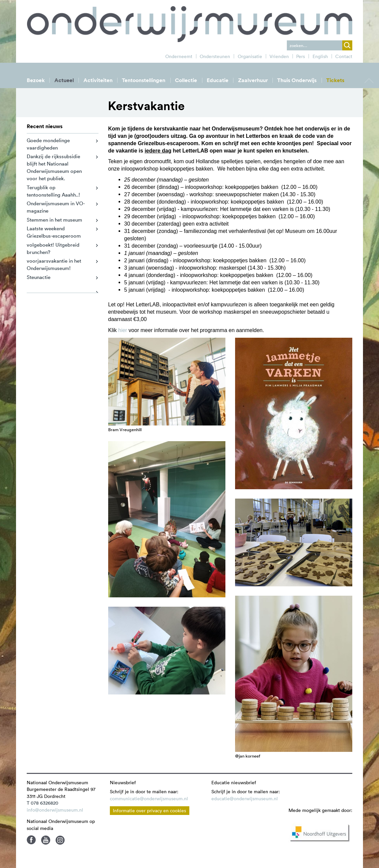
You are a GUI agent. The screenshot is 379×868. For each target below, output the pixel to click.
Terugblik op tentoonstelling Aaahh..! (53, 191)
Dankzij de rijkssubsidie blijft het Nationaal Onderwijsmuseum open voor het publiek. (54, 167)
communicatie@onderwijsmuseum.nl (149, 799)
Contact (344, 56)
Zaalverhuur (253, 80)
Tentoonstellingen (144, 80)
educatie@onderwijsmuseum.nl (245, 799)
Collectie (186, 80)
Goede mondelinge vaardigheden (48, 144)
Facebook (31, 840)
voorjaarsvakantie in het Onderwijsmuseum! (54, 264)
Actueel (64, 80)
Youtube (46, 840)
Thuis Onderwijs (297, 80)
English (320, 56)
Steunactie (39, 277)
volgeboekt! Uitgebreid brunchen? (53, 248)
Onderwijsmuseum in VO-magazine (56, 207)
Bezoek (36, 80)
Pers (301, 56)
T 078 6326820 (43, 803)
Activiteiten (98, 80)
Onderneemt (179, 56)
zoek (347, 45)
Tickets (335, 80)
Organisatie (250, 56)
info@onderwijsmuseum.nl (55, 810)
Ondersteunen (215, 56)
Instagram (60, 840)
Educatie (218, 80)
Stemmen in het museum (54, 220)
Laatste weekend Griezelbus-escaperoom (54, 232)
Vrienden (279, 56)
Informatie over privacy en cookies (149, 811)
